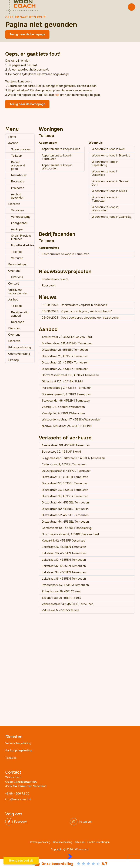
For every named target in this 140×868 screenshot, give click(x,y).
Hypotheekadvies (23, 245)
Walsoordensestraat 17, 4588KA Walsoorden (71, 420)
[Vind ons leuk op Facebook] (37, 822)
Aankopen (18, 229)
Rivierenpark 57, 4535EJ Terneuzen (65, 585)
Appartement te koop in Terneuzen (57, 157)
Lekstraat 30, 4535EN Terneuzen (64, 560)
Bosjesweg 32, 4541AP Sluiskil (61, 452)
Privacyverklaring (19, 347)
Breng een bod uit (21, 861)
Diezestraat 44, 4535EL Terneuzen (65, 503)
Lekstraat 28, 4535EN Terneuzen (64, 553)
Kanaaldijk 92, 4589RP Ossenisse (63, 541)
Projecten (18, 188)
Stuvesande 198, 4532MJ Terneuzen (66, 401)
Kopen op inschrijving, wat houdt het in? (77, 311)
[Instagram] (101, 822)
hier (57, 95)
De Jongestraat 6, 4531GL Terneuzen (66, 471)
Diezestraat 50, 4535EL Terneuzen (65, 509)
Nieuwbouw (19, 175)
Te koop (16, 156)
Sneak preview (21, 149)
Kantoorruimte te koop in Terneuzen (65, 254)
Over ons (14, 271)
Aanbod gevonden (18, 196)
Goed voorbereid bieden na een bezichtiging (80, 318)
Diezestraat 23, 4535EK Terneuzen (65, 356)
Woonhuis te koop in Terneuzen (105, 199)
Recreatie (18, 181)
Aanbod (13, 143)
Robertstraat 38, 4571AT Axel (61, 591)
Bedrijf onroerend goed (18, 166)
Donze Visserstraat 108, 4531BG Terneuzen (70, 375)
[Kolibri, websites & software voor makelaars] (70, 856)
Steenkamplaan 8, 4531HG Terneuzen (66, 394)
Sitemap (14, 360)
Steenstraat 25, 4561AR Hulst (61, 598)
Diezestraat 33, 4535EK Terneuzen (65, 477)
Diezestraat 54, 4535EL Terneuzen (65, 522)
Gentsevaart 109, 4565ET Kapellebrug (67, 528)
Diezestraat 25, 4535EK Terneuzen (65, 363)
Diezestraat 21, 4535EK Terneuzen (65, 350)
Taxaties (17, 252)
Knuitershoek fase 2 (55, 279)
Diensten (14, 204)
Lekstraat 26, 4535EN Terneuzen (64, 547)
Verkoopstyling (21, 217)
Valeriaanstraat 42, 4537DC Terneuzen (68, 604)
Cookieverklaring (19, 354)
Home (12, 137)
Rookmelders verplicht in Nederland (74, 305)
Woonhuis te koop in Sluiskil (110, 191)
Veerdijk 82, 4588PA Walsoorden (63, 413)
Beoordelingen (18, 264)
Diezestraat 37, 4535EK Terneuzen (65, 490)
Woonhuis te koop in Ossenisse (105, 173)
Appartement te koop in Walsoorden (57, 167)
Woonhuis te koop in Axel (108, 149)
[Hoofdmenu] (132, 7)
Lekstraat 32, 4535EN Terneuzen (64, 566)
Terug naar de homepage (27, 34)
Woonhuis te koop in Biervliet (111, 156)
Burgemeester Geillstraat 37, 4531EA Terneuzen (73, 458)
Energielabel (19, 223)
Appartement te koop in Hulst (61, 149)
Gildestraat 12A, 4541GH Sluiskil (62, 381)
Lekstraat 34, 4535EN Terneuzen (64, 572)
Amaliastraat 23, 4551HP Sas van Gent (67, 337)
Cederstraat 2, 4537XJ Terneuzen (64, 464)
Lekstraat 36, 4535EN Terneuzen (64, 579)
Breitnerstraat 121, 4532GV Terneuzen (67, 343)
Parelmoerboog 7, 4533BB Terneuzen (67, 388)
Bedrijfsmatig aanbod (20, 314)
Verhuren (17, 258)
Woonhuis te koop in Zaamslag (111, 217)
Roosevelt (49, 286)
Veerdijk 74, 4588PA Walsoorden (63, 407)
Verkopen (17, 210)
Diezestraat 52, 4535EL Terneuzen (65, 515)
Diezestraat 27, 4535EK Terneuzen (65, 369)
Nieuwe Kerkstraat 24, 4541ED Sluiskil (67, 426)
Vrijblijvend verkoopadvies (18, 292)
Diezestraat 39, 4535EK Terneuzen (65, 496)
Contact (14, 284)
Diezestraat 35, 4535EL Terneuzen (65, 483)
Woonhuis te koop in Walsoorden (105, 209)
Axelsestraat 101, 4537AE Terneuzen (66, 445)
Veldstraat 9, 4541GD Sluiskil (60, 610)
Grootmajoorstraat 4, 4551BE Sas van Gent (70, 534)
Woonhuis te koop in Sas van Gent (111, 183)
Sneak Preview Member (21, 237)
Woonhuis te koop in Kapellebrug (105, 163)
